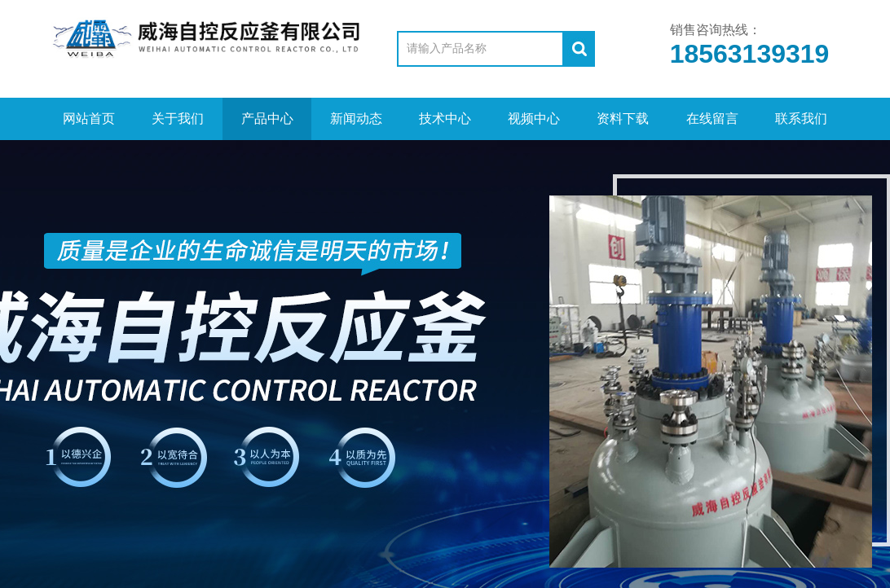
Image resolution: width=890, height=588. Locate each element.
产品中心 (267, 118)
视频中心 (534, 118)
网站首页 (89, 118)
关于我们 (178, 118)
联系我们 (801, 118)
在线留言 (712, 118)
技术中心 (445, 118)
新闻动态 (356, 118)
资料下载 (623, 118)
